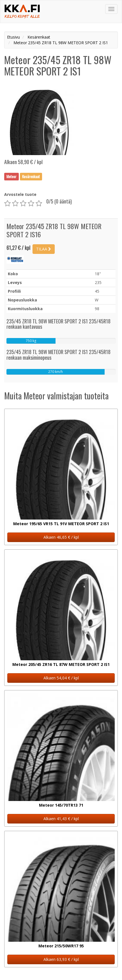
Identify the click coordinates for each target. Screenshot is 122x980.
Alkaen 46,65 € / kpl (61, 537)
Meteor (11, 176)
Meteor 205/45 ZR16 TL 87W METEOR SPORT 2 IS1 (61, 664)
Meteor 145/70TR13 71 (61, 805)
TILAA (44, 249)
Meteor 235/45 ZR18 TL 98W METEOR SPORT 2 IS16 (54, 230)
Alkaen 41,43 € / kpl (61, 819)
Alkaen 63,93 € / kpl (61, 959)
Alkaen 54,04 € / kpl (61, 678)
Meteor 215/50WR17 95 (61, 946)
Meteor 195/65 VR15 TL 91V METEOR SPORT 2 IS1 (61, 524)
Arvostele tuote (20, 194)
